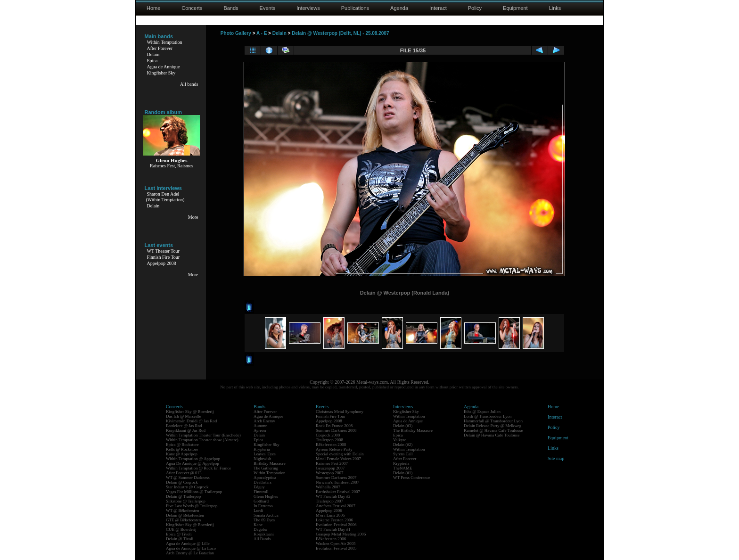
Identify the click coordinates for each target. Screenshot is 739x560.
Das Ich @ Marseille (184, 416)
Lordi (258, 511)
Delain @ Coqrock (182, 482)
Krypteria (262, 449)
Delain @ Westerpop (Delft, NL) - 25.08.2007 (340, 33)
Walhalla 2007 (328, 487)
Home (153, 8)
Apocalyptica (265, 478)
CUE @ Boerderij (181, 529)
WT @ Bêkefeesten (183, 511)
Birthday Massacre (270, 463)
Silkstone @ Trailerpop (186, 501)
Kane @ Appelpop (182, 454)
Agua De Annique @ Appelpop (193, 463)
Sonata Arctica (266, 515)
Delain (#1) (403, 473)
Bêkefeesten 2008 (331, 445)
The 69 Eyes (264, 520)
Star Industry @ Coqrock (187, 487)
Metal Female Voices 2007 (338, 459)
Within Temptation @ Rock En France (198, 468)
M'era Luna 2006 (330, 515)
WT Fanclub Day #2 (333, 496)
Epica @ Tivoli (179, 534)
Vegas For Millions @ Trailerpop (194, 492)
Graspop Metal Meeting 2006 (341, 534)
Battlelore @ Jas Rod (184, 426)
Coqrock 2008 (328, 435)
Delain (153, 54)
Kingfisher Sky (161, 73)
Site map (556, 458)
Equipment (515, 8)
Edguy (259, 487)
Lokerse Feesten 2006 (334, 520)
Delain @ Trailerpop (183, 496)
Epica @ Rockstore (182, 445)
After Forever (160, 48)
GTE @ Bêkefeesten (183, 520)
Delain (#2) (403, 445)
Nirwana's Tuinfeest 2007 (337, 482)
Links (555, 8)
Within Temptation (165, 42)
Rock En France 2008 (334, 426)
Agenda (399, 8)
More (193, 217)
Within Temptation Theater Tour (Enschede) (203, 435)
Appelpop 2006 (329, 511)
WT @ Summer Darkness (188, 478)
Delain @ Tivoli (180, 539)
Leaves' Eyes (265, 454)
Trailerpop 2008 (329, 440)
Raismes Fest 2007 (332, 463)
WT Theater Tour (163, 251)
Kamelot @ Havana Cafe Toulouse (493, 430)
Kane (258, 525)
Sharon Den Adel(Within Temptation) (165, 197)
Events (268, 8)
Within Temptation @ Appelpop (193, 459)
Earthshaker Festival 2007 (338, 492)
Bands (231, 8)
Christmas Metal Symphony (340, 412)
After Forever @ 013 (184, 473)
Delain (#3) (403, 426)
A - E (262, 33)
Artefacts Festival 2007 (336, 506)
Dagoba (260, 529)
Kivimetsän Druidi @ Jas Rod (191, 421)
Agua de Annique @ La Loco (191, 548)
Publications (355, 8)
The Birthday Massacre (413, 430)
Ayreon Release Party (334, 449)
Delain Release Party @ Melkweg (493, 426)
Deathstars (263, 482)
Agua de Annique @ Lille (188, 544)
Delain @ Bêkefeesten (185, 515)
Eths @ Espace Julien (482, 412)
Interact (438, 8)
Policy (475, 8)
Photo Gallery (236, 33)
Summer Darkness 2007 (336, 478)
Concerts (192, 8)
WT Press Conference (412, 478)
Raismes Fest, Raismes (172, 166)
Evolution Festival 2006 (336, 525)
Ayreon (260, 430)
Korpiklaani (264, 534)
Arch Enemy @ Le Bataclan (190, 553)
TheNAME (403, 468)
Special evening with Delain (340, 454)
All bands (189, 84)
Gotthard (261, 501)
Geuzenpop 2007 (330, 468)
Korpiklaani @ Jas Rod (186, 430)
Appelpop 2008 (162, 263)
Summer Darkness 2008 (336, 430)
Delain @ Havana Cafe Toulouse (492, 435)
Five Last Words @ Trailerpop (192, 506)
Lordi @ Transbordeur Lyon (488, 416)
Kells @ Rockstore (182, 449)
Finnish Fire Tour (164, 257)
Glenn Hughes (266, 496)
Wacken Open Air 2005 (336, 544)
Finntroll (261, 492)
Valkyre (400, 440)
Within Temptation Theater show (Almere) (202, 440)
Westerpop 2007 (330, 473)
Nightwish (263, 459)
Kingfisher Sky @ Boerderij (190, 412)
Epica (152, 61)
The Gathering (266, 468)
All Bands (262, 539)
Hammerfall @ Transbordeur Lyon (493, 421)
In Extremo (263, 506)
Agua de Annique (164, 67)
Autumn (261, 426)
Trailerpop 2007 (329, 501)
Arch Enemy (264, 421)
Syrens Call (403, 454)
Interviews (308, 8)
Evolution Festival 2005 (336, 548)
